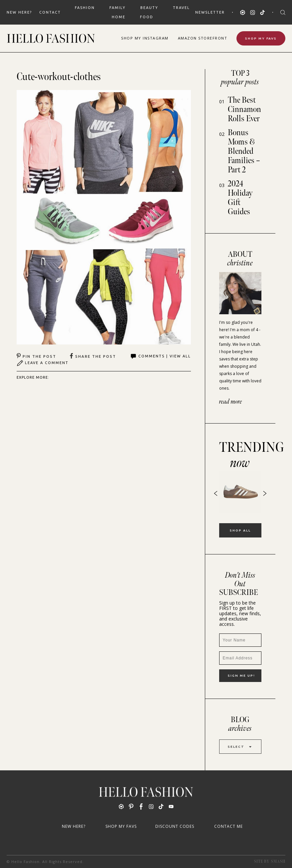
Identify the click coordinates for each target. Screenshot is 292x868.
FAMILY (118, 8)
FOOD (147, 17)
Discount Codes (175, 826)
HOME (119, 17)
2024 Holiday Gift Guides (240, 198)
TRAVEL (181, 8)
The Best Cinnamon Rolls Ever (244, 109)
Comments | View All (160, 356)
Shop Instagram (145, 38)
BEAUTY (149, 8)
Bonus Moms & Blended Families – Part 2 (244, 151)
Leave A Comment (43, 363)
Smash (278, 862)
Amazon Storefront (203, 38)
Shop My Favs (261, 38)
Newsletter (210, 12)
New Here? (19, 12)
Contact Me (228, 826)
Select (240, 747)
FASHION (85, 8)
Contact (50, 12)
